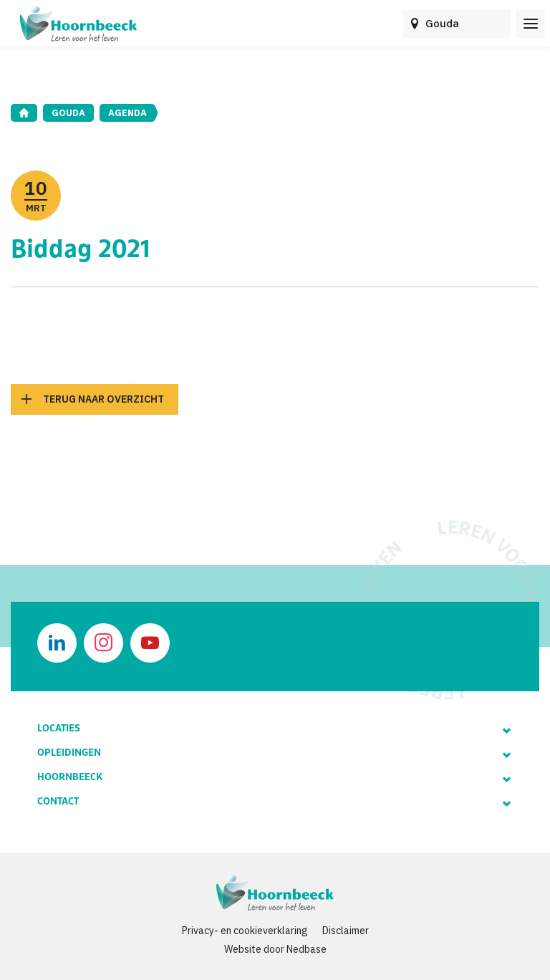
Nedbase (307, 949)
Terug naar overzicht (103, 399)
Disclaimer (346, 931)
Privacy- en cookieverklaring (245, 931)
